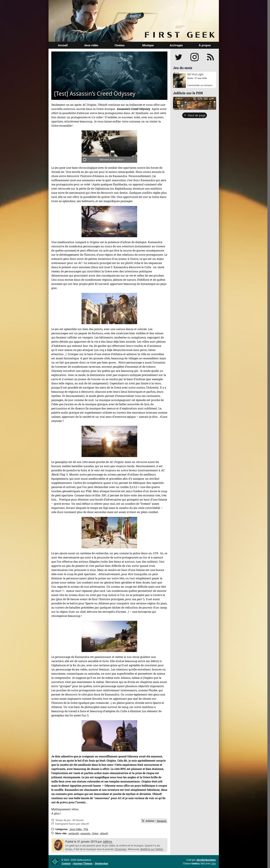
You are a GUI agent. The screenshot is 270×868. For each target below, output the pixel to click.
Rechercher (102, 863)
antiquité (74, 833)
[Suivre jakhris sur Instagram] (195, 57)
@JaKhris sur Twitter (152, 849)
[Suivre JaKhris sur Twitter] (179, 57)
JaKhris (108, 842)
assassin (85, 833)
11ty (214, 863)
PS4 (86, 829)
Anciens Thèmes (83, 863)
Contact (66, 863)
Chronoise (120, 849)
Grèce (95, 833)
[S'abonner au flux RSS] (211, 57)
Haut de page (195, 115)
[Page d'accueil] (134, 21)
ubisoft (104, 833)
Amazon (162, 821)
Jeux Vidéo (76, 829)
